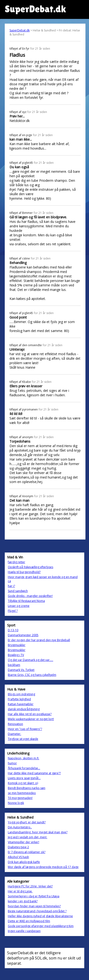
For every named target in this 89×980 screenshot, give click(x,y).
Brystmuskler (17, 645)
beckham (14, 665)
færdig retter (16, 562)
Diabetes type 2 (18, 847)
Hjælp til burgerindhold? (24, 572)
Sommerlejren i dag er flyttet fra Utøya (34, 896)
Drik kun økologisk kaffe (24, 862)
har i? (11, 586)
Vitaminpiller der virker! (23, 842)
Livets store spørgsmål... (24, 778)
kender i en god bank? (23, 901)
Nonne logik (16, 803)
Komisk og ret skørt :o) (23, 783)
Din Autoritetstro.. (20, 827)
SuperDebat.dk (20, 30)
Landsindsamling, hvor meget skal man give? (38, 832)
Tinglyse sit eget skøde (23, 739)
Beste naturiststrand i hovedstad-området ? (37, 911)
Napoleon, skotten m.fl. (23, 758)
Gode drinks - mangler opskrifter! (30, 596)
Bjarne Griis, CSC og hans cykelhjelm (32, 675)
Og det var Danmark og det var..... (30, 660)
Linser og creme (19, 606)
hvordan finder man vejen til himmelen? (34, 906)
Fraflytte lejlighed (19, 699)
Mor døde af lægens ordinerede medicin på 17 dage (43, 867)
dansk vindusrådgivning (24, 709)
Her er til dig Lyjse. (20, 891)
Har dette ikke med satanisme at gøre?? (34, 773)
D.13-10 (13, 630)
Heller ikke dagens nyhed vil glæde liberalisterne (40, 916)
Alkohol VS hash (18, 857)
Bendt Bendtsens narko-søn (27, 788)
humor (12, 763)
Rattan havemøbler (21, 704)
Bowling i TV (16, 655)
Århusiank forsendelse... (24, 768)
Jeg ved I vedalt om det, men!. (28, 837)
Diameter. (14, 734)
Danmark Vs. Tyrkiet (21, 670)
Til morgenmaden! (20, 798)
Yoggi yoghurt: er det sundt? (27, 822)
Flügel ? (13, 611)
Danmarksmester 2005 (23, 635)
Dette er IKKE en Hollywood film (29, 921)
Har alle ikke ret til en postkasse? (30, 714)
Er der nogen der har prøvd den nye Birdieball (39, 640)
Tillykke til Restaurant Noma (26, 601)
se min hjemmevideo (22, 793)
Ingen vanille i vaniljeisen (24, 931)
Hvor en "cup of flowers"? (25, 729)
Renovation (15, 724)
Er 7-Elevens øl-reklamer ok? (27, 852)
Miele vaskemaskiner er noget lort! (31, 719)
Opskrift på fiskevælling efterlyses (30, 567)
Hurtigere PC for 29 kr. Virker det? (30, 886)
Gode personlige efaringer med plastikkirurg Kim (41, 926)
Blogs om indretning (21, 694)
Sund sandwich (18, 591)
